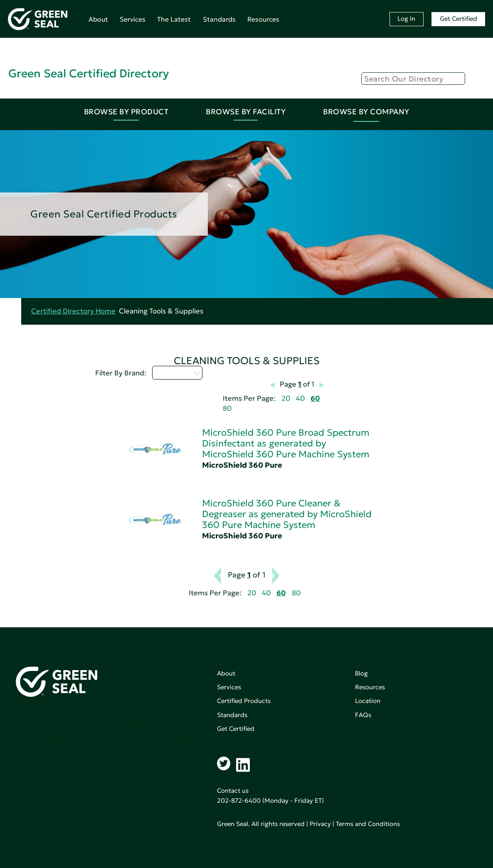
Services (133, 19)
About (98, 19)
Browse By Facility (246, 112)
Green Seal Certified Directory (89, 73)
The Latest (174, 19)
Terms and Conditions (368, 824)
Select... (177, 372)
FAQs (363, 715)
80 (227, 408)
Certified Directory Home (73, 311)
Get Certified (458, 18)
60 (315, 398)
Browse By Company (366, 112)
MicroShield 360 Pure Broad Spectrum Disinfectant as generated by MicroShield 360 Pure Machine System (286, 443)
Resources (263, 19)
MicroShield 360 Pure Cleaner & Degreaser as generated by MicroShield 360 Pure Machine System (287, 514)
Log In (406, 18)
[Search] (413, 79)
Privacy (320, 824)
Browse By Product (126, 112)
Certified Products (244, 701)
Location (368, 701)
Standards (219, 19)
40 (300, 398)
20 (286, 398)
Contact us (233, 790)
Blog (361, 673)
